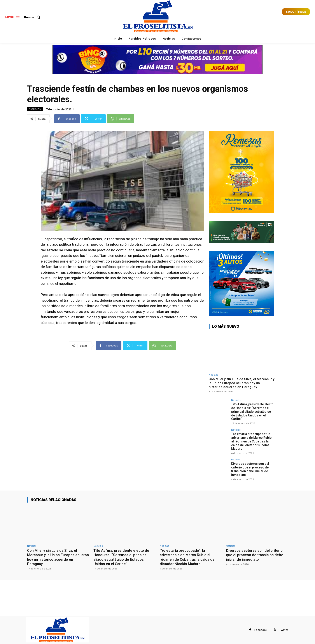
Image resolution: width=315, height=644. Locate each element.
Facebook (261, 630)
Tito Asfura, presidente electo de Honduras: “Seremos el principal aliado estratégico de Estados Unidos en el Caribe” (252, 412)
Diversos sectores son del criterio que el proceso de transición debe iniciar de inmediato (250, 469)
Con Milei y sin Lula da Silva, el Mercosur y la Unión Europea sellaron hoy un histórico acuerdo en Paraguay (241, 383)
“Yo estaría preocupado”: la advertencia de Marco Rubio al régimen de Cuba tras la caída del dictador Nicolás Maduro (251, 441)
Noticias (35, 109)
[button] (33, 17)
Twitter (284, 630)
